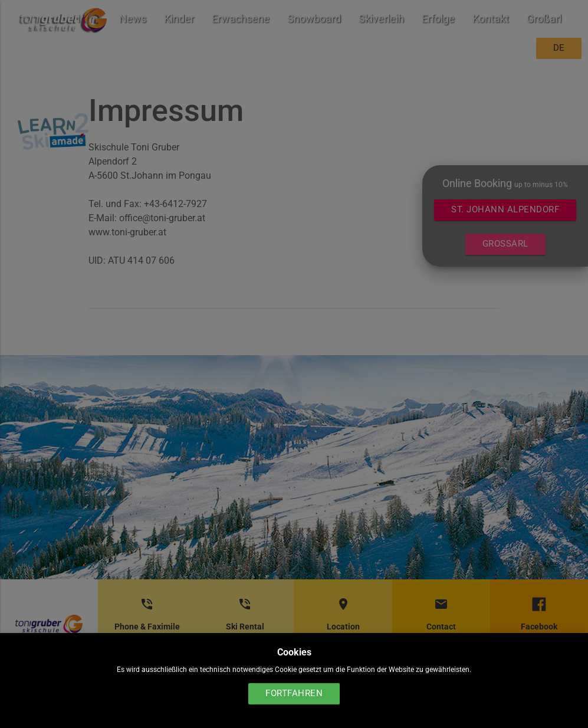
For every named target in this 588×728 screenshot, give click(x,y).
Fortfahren (294, 693)
